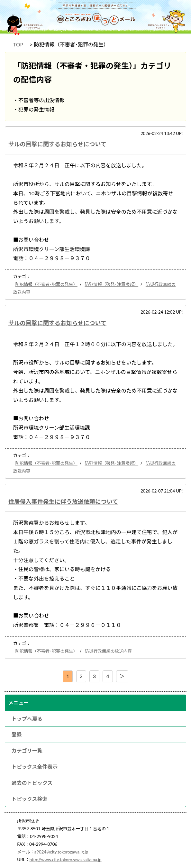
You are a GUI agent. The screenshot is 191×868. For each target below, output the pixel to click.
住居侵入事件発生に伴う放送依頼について (63, 502)
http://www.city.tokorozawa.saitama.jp (66, 860)
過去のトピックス (32, 783)
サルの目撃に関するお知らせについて (57, 144)
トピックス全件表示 (35, 767)
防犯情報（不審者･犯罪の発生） (46, 284)
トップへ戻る (27, 719)
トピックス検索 (30, 799)
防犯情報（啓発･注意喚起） (112, 284)
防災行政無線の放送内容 (109, 651)
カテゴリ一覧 (27, 751)
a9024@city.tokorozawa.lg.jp (61, 852)
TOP (18, 44)
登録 (17, 734)
